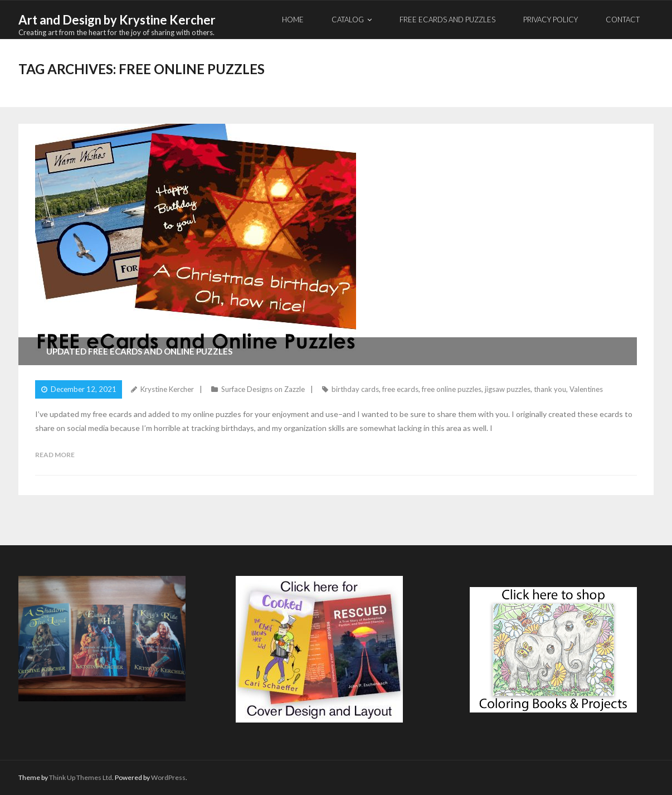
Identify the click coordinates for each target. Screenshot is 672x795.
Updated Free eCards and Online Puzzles (139, 351)
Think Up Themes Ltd (81, 777)
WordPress (168, 777)
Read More (55, 455)
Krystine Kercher (167, 389)
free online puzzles (452, 389)
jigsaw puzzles (508, 389)
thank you (550, 389)
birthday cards (355, 389)
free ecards (400, 389)
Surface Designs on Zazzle (263, 389)
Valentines (586, 389)
